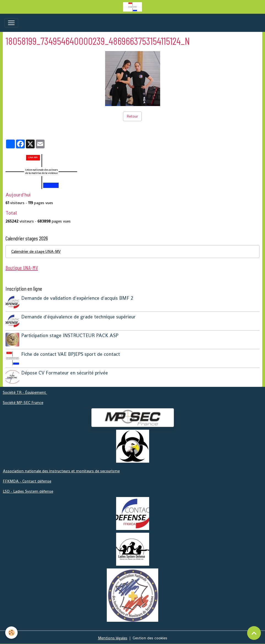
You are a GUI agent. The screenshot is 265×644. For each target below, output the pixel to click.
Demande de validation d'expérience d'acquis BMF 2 (77, 298)
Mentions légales (113, 637)
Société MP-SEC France (23, 401)
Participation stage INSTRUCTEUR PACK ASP (70, 335)
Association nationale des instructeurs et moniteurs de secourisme (61, 470)
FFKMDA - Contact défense (27, 480)
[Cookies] (12, 633)
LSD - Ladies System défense (28, 490)
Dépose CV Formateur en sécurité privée (65, 372)
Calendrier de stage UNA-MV (36, 251)
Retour (132, 116)
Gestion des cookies (150, 637)
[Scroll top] (254, 633)
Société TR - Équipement (25, 391)
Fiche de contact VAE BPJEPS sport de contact (71, 353)
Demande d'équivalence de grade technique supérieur (79, 317)
